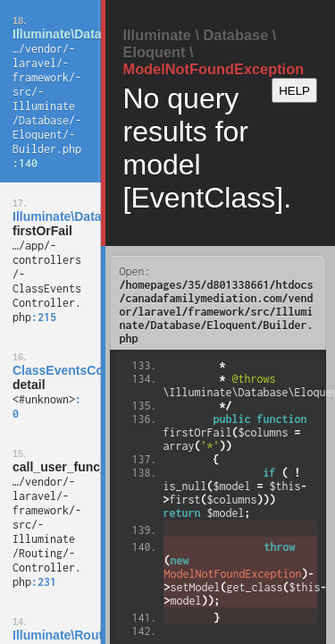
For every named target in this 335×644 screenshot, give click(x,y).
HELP (294, 91)
